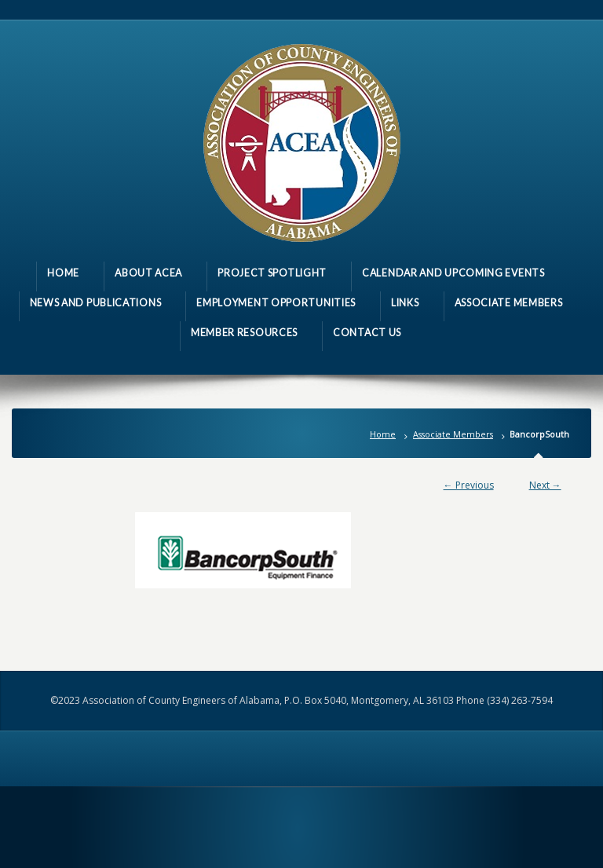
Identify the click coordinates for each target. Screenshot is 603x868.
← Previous (469, 485)
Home (383, 434)
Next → (545, 485)
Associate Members (453, 434)
